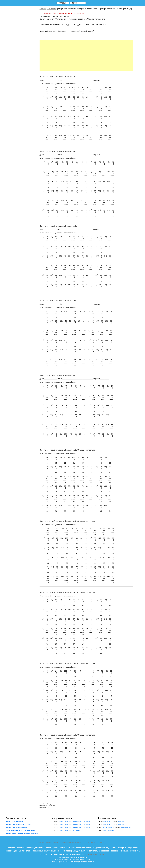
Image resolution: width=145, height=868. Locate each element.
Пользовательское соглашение (48, 843)
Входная (60, 822)
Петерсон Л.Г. (78, 822)
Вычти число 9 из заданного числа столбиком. (66, 31)
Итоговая (87, 822)
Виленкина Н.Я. (109, 827)
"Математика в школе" (94, 854)
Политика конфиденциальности (72, 843)
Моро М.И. (68, 822)
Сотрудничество (91, 843)
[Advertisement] (87, 55)
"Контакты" (103, 843)
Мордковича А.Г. (109, 830)
